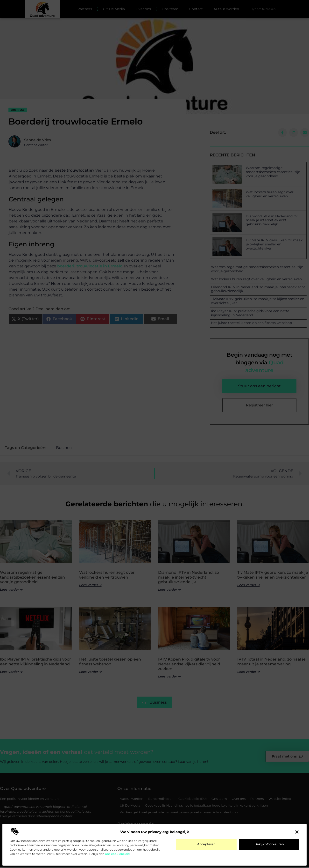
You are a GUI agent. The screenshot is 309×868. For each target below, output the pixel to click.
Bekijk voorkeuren (269, 844)
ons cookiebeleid (117, 854)
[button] (297, 832)
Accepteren (206, 844)
